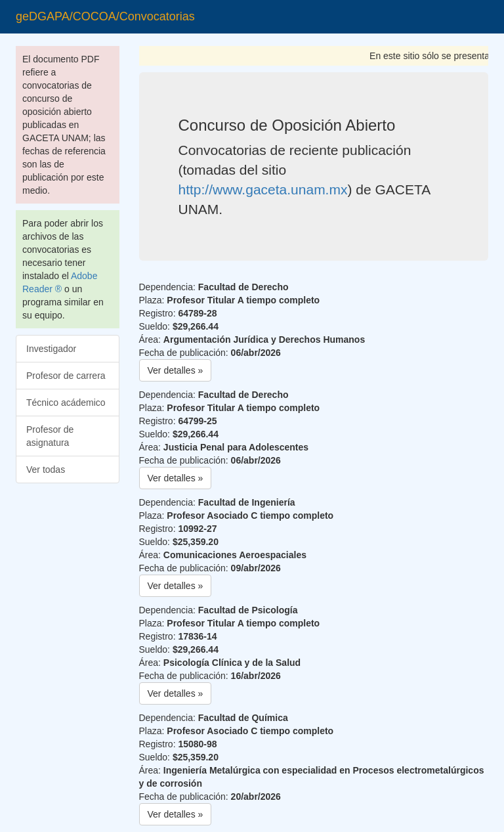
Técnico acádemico (66, 403)
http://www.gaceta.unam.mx (263, 189)
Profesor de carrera (66, 376)
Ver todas (46, 470)
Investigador (51, 349)
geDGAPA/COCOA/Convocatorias (105, 16)
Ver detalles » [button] (176, 370)
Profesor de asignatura (50, 436)
